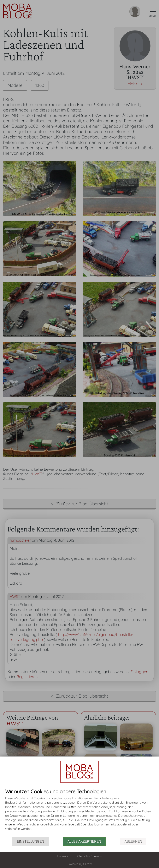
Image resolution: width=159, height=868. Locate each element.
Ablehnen (133, 842)
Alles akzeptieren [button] (84, 842)
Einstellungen (31, 842)
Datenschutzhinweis (89, 856)
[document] (79, 813)
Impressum (65, 856)
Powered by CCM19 (80, 864)
